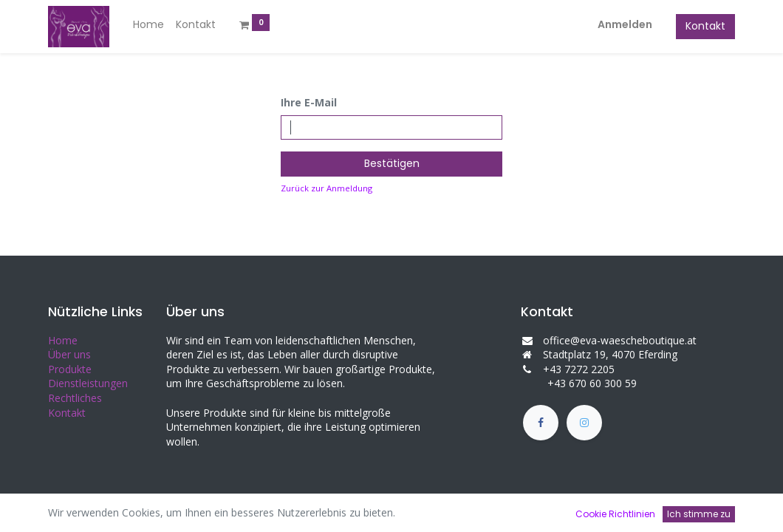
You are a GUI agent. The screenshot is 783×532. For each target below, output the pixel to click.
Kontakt (705, 26)
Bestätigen (392, 163)
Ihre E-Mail (309, 102)
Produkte (70, 369)
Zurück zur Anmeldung (326, 188)
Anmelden (625, 24)
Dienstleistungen (88, 383)
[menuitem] (148, 25)
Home (63, 340)
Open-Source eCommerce (673, 510)
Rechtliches (75, 398)
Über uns (69, 354)
